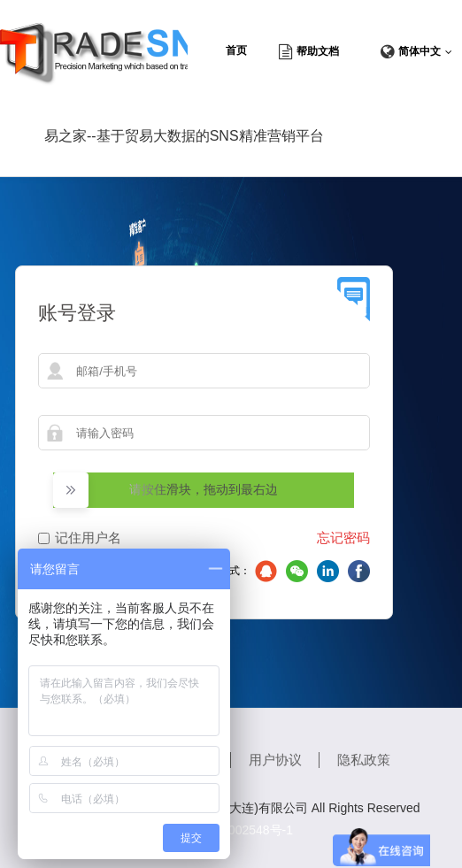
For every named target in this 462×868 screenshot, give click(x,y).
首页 (236, 50)
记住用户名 (88, 538)
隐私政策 (364, 760)
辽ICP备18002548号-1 (231, 830)
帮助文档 (318, 51)
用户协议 (275, 760)
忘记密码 (343, 538)
